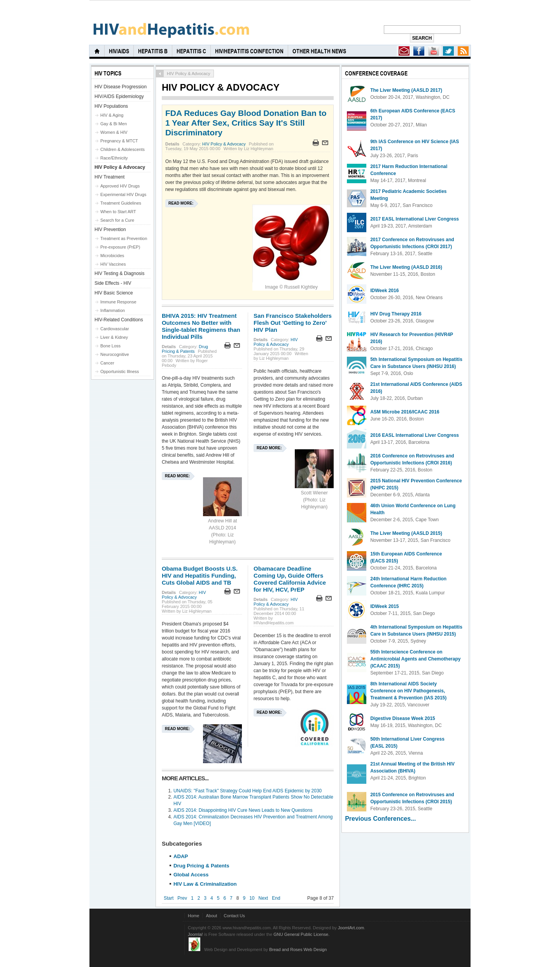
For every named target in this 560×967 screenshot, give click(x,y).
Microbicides (112, 256)
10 (252, 898)
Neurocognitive (115, 354)
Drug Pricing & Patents (185, 349)
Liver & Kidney (114, 337)
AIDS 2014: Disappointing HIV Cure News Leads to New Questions (243, 810)
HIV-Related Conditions (119, 320)
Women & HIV (114, 132)
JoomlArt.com (351, 928)
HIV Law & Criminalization (205, 884)
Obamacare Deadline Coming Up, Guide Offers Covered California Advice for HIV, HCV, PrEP (290, 579)
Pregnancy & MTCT (119, 141)
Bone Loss (110, 346)
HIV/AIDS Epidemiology (119, 96)
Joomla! (195, 934)
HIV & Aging (112, 115)
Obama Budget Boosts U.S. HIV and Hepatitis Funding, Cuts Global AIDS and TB (200, 575)
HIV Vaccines (113, 264)
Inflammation (113, 310)
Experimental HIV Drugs (123, 194)
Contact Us (234, 916)
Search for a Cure (117, 220)
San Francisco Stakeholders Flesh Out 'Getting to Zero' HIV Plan (293, 323)
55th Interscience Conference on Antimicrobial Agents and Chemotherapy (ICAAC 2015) (415, 659)
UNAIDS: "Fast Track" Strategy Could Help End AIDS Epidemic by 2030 (248, 791)
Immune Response (118, 302)
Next (263, 898)
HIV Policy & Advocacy (224, 144)
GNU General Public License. (301, 934)
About (211, 916)
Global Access (191, 875)
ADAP (181, 856)
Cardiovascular (115, 329)
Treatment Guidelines (121, 203)
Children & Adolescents (122, 149)
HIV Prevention (110, 229)
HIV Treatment (109, 177)
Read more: (181, 203)
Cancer (107, 363)
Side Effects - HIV (113, 283)
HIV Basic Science (114, 293)
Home (193, 916)
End (276, 898)
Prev (182, 898)
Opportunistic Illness (120, 371)
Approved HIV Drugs (120, 186)
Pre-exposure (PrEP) (120, 247)
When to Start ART (118, 212)
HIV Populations (111, 106)
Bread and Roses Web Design (298, 949)
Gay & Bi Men (114, 124)
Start (169, 898)
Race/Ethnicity (114, 158)
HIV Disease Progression (121, 87)
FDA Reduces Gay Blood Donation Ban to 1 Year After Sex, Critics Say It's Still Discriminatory (246, 123)
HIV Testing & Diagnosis (120, 273)
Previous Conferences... (380, 819)
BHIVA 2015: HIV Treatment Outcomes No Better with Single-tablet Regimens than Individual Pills (201, 326)
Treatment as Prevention (124, 238)
